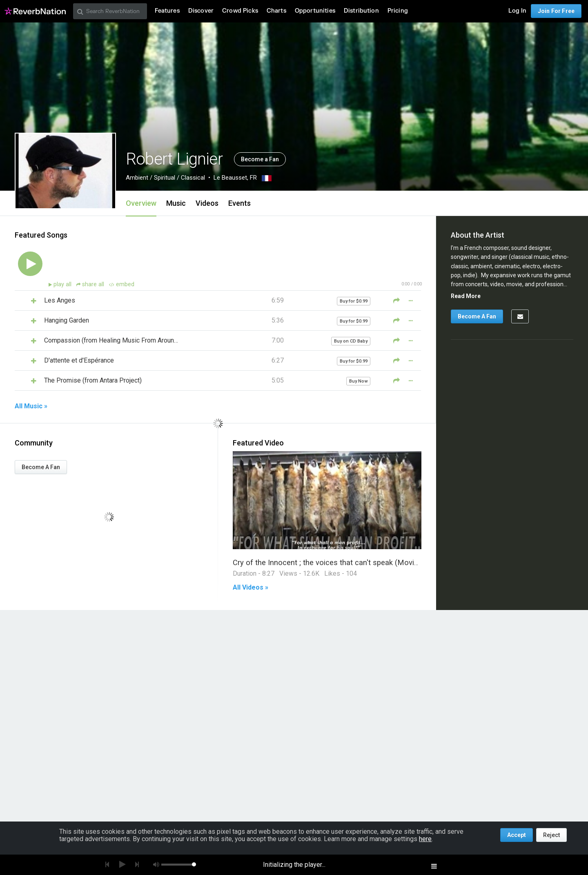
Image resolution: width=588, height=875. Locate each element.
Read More (466, 296)
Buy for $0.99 (354, 301)
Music (176, 203)
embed (122, 284)
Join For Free (556, 11)
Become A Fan (41, 467)
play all (63, 284)
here (425, 839)
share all (91, 284)
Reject (551, 835)
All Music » (31, 406)
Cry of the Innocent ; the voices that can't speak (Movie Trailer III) (342, 562)
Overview (141, 203)
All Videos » (251, 588)
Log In (517, 11)
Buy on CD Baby (351, 341)
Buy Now (358, 381)
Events (239, 203)
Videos (207, 203)
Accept (517, 835)
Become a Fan (260, 159)
